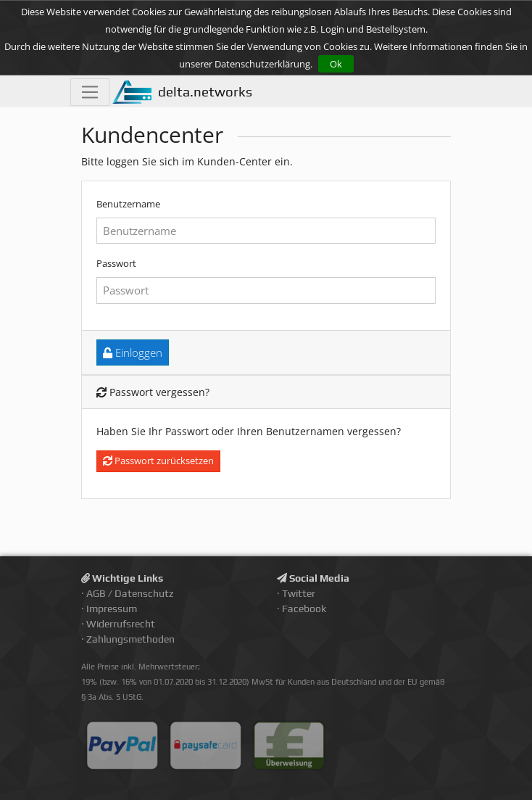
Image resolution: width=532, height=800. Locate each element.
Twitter (299, 593)
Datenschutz (144, 593)
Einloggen (133, 352)
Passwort (116, 263)
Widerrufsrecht (121, 624)
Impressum (112, 609)
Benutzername (128, 204)
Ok (336, 64)
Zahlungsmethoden (130, 639)
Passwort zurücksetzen (158, 461)
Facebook (304, 609)
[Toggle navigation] (90, 92)
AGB (96, 593)
